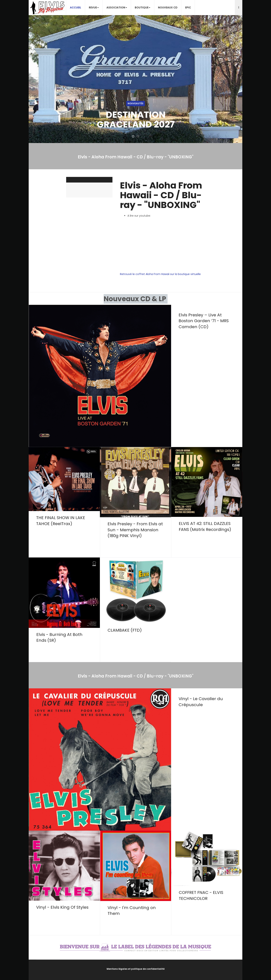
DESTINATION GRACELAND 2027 (136, 120)
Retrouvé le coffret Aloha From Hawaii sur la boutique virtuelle (160, 274)
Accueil (76, 7)
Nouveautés (135, 103)
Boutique (143, 7)
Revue (94, 7)
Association (117, 7)
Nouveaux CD (168, 7)
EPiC (188, 7)
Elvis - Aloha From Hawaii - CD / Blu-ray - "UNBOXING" (161, 195)
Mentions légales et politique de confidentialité (136, 969)
